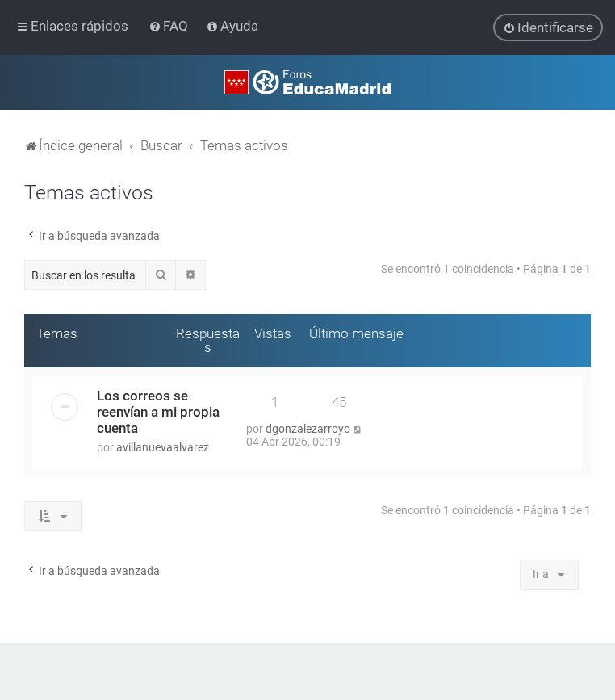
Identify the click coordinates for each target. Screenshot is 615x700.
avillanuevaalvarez (163, 446)
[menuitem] (170, 26)
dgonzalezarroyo (308, 428)
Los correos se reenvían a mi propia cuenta (158, 411)
